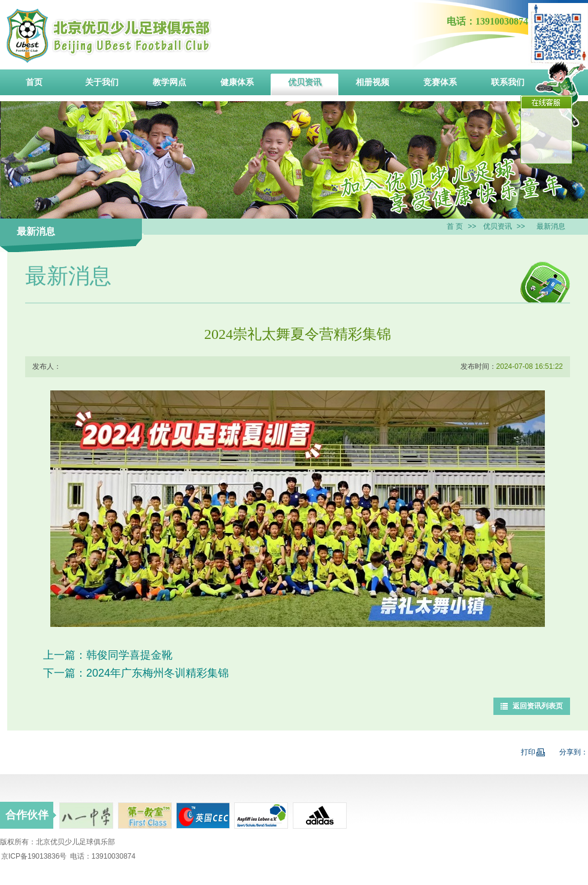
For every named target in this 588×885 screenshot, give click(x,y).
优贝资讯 (498, 226)
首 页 (455, 226)
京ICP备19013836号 (34, 856)
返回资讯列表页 (538, 706)
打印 (533, 752)
